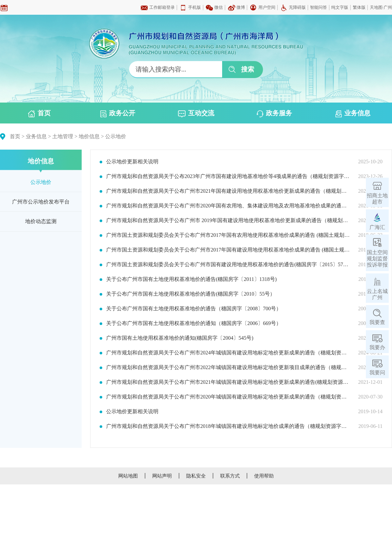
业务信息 (353, 113)
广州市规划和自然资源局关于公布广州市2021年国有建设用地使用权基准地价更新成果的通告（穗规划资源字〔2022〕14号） (228, 191)
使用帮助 (264, 476)
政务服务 (274, 113)
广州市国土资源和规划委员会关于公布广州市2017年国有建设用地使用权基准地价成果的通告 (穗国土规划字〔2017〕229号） (228, 250)
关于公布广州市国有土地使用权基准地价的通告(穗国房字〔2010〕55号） (191, 294)
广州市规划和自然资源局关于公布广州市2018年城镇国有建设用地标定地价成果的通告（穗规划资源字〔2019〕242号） (228, 426)
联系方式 (230, 476)
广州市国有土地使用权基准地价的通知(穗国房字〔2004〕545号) (180, 338)
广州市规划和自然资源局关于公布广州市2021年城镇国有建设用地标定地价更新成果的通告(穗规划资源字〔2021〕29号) (228, 382)
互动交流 (196, 113)
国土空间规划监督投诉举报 (377, 259)
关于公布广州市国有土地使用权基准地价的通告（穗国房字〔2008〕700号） (194, 309)
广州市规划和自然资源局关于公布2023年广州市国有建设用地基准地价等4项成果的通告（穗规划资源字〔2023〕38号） (228, 176)
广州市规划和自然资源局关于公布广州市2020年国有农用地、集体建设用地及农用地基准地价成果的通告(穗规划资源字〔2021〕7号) (228, 206)
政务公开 (118, 113)
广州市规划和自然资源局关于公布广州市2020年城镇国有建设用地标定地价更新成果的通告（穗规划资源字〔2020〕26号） (228, 397)
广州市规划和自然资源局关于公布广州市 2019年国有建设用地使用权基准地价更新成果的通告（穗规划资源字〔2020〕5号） (228, 220)
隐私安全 (196, 476)
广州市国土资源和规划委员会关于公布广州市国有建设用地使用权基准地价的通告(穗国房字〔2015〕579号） (228, 265)
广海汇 (377, 227)
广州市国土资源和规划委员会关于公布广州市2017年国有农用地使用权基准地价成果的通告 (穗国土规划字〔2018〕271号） (228, 235)
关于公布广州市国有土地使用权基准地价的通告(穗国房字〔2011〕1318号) (191, 279)
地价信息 (89, 136)
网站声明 (162, 476)
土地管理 (63, 136)
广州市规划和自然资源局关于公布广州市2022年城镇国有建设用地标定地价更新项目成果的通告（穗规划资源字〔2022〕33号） (228, 367)
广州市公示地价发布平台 (41, 202)
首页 (39, 113)
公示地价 (116, 136)
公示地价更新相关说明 (132, 162)
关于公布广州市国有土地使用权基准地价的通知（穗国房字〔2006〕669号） (194, 323)
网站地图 (128, 476)
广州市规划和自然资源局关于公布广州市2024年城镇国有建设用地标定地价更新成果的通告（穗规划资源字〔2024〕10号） (228, 353)
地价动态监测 (41, 221)
